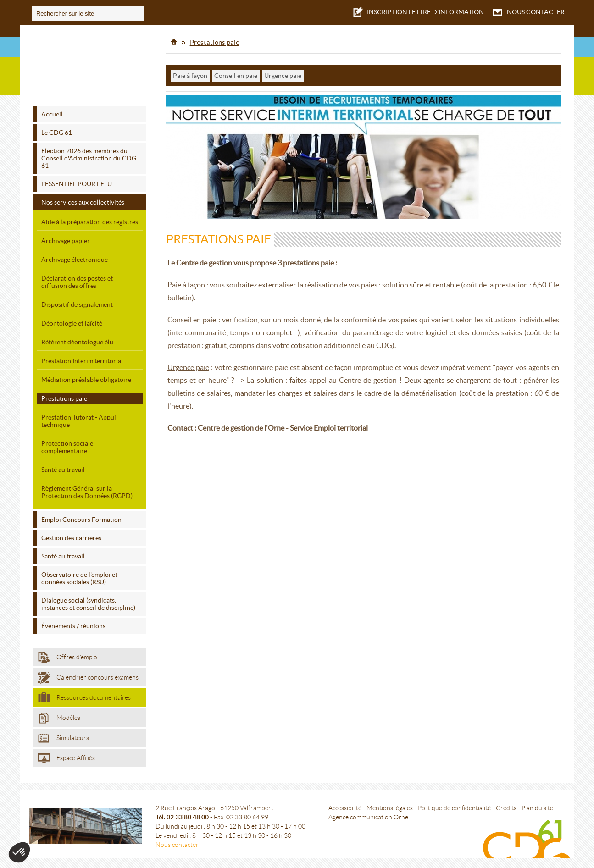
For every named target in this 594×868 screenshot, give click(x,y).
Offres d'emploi (68, 656)
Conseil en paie (236, 74)
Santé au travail (63, 468)
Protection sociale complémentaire (67, 445)
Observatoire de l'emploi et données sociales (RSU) (79, 576)
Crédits (508, 804)
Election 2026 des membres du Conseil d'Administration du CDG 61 (89, 156)
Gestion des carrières (71, 536)
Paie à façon (191, 74)
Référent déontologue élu (77, 340)
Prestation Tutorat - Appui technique (79, 419)
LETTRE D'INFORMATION (417, 11)
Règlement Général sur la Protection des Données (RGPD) (87, 490)
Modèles (59, 716)
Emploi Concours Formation (81, 518)
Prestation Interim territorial (82, 359)
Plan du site (539, 804)
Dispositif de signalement (77, 303)
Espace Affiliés (67, 757)
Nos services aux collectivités (83, 200)
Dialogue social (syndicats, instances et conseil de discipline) (88, 602)
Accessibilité (347, 804)
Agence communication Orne (370, 813)
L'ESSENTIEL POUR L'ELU (77, 182)
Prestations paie (64, 397)
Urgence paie (283, 74)
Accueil (52, 112)
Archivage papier (66, 239)
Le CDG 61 (57, 131)
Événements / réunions (73, 624)
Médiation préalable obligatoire (86, 378)
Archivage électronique (75, 258)
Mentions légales (391, 804)
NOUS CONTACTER (527, 12)
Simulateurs (64, 736)
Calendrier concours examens (88, 676)
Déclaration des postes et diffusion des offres (77, 280)
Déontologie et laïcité (72, 321)
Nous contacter (179, 840)
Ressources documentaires (84, 695)
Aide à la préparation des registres (90, 220)
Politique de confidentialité (456, 804)
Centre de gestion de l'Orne (90, 66)
